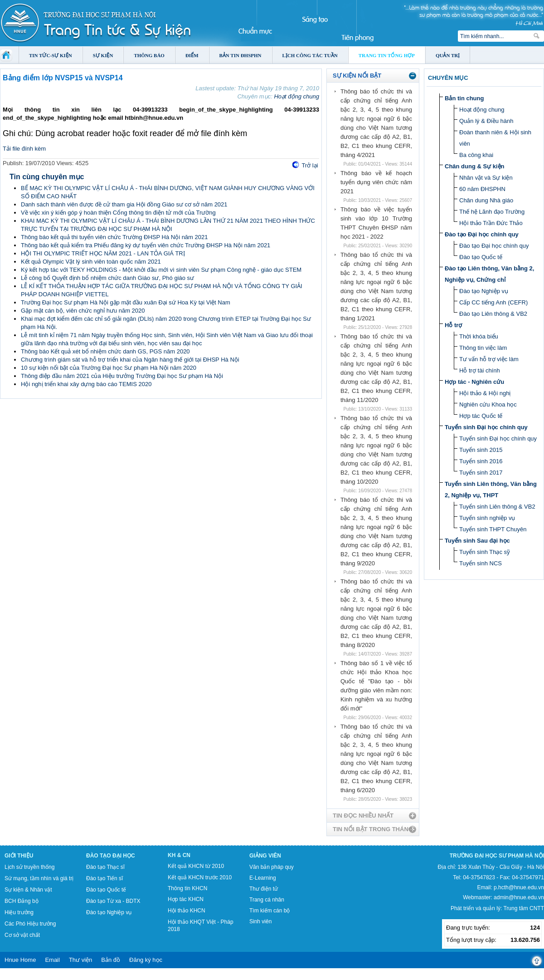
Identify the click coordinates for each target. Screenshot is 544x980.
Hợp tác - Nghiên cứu (474, 382)
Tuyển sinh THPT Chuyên (493, 529)
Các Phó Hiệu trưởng (30, 924)
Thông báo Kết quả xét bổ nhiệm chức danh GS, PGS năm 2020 (105, 351)
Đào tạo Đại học (111, 856)
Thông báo (149, 55)
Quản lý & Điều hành (486, 121)
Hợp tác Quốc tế (481, 416)
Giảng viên (265, 856)
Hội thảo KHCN (187, 911)
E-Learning (263, 878)
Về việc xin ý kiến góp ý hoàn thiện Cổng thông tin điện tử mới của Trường (118, 213)
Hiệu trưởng (19, 912)
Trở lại (310, 165)
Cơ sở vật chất (22, 935)
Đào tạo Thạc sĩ (105, 867)
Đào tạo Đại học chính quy (482, 234)
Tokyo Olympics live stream (33, 977)
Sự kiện (103, 55)
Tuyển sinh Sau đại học (477, 541)
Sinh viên (260, 921)
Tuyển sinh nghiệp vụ (487, 518)
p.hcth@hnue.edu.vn (519, 887)
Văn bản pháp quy (272, 867)
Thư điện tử (264, 889)
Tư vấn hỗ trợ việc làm (489, 359)
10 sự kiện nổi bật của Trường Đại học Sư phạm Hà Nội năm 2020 (109, 368)
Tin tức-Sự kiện (51, 55)
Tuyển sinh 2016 (481, 461)
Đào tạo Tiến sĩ (104, 878)
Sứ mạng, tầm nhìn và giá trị (39, 878)
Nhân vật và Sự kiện (486, 178)
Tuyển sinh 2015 (481, 450)
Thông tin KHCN (187, 888)
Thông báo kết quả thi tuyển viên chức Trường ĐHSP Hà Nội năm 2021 (114, 237)
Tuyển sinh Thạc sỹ (485, 552)
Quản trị (448, 55)
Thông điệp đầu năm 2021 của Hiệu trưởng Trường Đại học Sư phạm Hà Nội (122, 376)
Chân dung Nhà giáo (486, 200)
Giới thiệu (19, 856)
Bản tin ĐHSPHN (240, 55)
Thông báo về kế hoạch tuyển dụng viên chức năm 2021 (376, 182)
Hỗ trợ (453, 325)
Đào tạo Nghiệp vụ (484, 291)
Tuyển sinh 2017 (481, 473)
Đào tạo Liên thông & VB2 (493, 314)
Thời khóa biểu (479, 336)
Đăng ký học (146, 960)
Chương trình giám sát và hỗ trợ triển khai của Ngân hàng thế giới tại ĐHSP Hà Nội (130, 360)
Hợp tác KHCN (186, 899)
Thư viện (80, 960)
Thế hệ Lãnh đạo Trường (492, 212)
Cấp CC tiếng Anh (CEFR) (493, 302)
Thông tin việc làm (483, 348)
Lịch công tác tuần (310, 55)
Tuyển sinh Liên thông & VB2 (497, 507)
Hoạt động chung (296, 96)
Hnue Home (20, 960)
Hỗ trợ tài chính (480, 370)
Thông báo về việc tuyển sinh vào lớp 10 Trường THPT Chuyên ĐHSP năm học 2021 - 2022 (376, 223)
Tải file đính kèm (24, 149)
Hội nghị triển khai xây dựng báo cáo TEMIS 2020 (86, 384)
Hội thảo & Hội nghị (485, 393)
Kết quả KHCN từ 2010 (196, 866)
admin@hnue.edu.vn (519, 897)
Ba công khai (476, 155)
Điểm (192, 55)
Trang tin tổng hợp (387, 55)
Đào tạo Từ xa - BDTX (113, 901)
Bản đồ (111, 960)
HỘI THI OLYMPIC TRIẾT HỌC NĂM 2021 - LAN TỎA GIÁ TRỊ (103, 253)
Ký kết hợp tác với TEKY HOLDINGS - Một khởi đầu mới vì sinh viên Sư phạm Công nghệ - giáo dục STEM (161, 270)
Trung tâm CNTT (524, 908)
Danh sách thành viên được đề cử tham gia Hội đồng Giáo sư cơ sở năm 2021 (124, 204)
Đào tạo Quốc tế (481, 257)
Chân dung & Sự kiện (475, 166)
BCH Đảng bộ (22, 901)
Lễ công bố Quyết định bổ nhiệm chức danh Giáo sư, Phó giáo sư (107, 278)
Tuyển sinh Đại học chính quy (486, 427)
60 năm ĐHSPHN (482, 189)
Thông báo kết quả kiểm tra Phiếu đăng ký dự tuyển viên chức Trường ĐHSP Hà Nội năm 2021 (146, 245)
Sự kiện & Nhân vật (28, 890)
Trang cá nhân (267, 900)
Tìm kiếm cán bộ (270, 911)
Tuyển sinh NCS (481, 563)
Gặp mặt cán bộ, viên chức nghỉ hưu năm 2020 (83, 311)
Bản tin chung (464, 98)
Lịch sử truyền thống (29, 867)
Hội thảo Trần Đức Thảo (491, 223)
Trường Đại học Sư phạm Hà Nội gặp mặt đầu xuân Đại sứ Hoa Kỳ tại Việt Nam (126, 302)
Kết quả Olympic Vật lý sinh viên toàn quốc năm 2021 (91, 262)
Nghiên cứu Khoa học (488, 404)
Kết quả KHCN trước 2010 (200, 877)
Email (52, 960)
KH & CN (179, 855)
